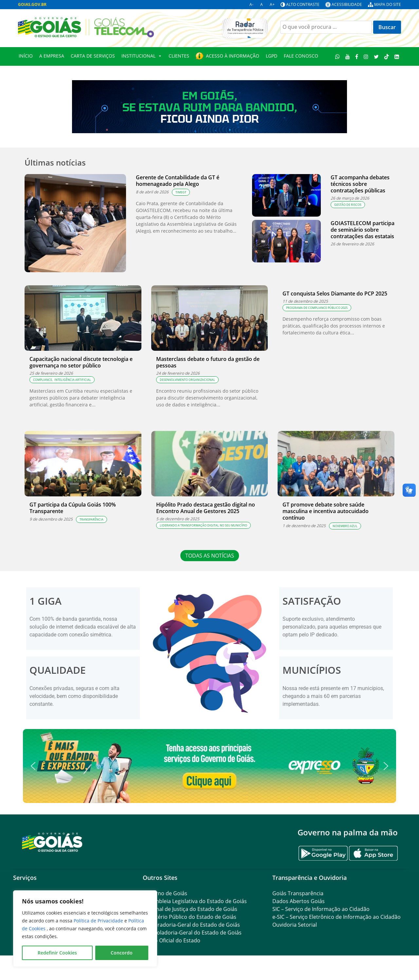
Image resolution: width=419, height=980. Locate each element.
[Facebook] (357, 56)
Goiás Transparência (298, 893)
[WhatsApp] (338, 56)
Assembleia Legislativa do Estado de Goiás (195, 901)
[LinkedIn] (397, 56)
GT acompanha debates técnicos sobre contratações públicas (360, 184)
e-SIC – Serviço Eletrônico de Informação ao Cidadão (337, 917)
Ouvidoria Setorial (295, 925)
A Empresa (52, 56)
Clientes (179, 56)
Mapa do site (388, 4)
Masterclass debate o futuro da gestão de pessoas (208, 362)
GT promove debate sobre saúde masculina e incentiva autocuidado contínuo (326, 511)
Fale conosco (301, 56)
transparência (91, 519)
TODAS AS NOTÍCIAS (210, 556)
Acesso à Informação (233, 56)
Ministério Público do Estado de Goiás (190, 917)
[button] (209, 766)
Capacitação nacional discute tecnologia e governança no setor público (81, 362)
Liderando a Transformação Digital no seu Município (203, 525)
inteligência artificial (73, 380)
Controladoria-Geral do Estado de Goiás (192, 933)
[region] (85, 929)
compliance (43, 380)
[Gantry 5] (52, 842)
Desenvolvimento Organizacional (187, 380)
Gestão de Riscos (348, 205)
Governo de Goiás (165, 893)
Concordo (122, 953)
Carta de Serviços (93, 56)
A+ (272, 4)
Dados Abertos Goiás (299, 901)
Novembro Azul (345, 526)
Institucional (142, 56)
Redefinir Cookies (57, 953)
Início (26, 56)
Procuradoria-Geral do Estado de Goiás (191, 925)
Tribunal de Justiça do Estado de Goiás (190, 909)
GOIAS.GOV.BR (32, 4)
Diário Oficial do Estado (172, 940)
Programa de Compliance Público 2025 (317, 308)
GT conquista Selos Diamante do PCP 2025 (335, 294)
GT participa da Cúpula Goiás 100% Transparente (73, 508)
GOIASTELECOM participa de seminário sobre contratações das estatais (363, 230)
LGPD (272, 56)
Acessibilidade (347, 4)
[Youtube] (347, 56)
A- (251, 4)
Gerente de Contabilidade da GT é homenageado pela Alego (178, 181)
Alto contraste (303, 4)
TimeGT (181, 192)
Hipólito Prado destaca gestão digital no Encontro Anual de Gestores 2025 (206, 508)
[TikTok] (386, 56)
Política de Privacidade (99, 921)
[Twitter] (376, 56)
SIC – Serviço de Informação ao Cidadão (321, 909)
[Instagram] (366, 56)
